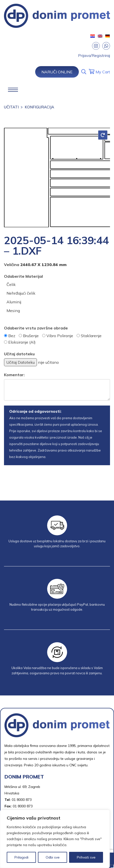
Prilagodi (21, 857)
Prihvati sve (86, 857)
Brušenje (31, 336)
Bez (12, 336)
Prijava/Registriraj (94, 55)
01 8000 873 (22, 800)
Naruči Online (57, 72)
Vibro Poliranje (60, 336)
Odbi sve (53, 857)
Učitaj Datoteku (20, 362)
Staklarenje (91, 336)
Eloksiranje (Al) (22, 342)
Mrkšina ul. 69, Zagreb (22, 787)
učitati (11, 107)
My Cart (99, 72)
